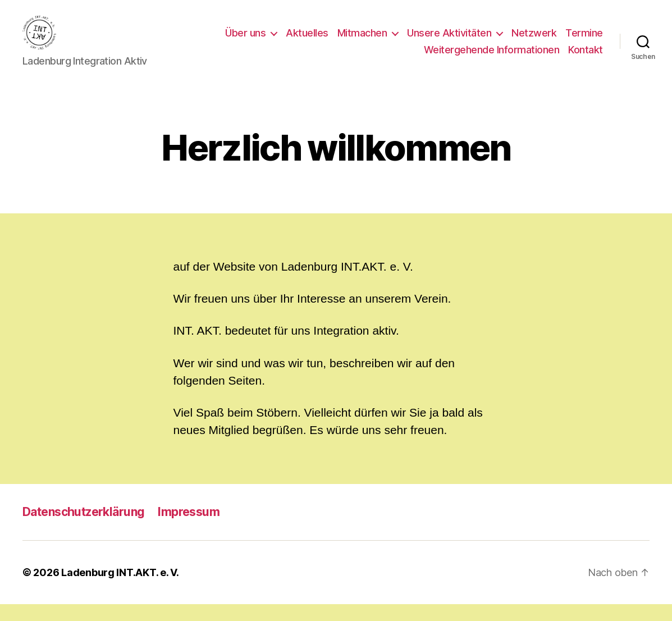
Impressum (189, 529)
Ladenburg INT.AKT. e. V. (120, 589)
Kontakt (586, 58)
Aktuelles (307, 41)
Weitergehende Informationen (492, 58)
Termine (584, 41)
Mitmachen (362, 41)
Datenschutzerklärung (83, 529)
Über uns (245, 41)
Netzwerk (534, 41)
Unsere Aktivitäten (449, 41)
